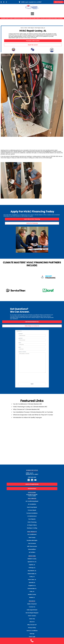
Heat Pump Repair (32, 502)
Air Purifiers (32, 547)
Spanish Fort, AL (32, 557)
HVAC (26, 28)
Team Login (32, 632)
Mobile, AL (32, 593)
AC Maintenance (32, 511)
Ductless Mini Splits (32, 536)
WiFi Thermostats (32, 541)
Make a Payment (32, 599)
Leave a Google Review (32, 479)
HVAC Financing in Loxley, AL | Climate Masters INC (30, 402)
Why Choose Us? (32, 620)
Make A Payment (59, 2)
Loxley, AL (32, 572)
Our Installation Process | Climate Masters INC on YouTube (33, 407)
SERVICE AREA (32, 551)
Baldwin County (32, 554)
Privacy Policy (32, 623)
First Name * (21, 329)
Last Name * (21, 333)
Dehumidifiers (32, 544)
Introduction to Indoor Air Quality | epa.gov (28, 413)
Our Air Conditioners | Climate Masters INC (28, 399)
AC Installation (32, 499)
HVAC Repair (31, 28)
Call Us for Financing (32, 223)
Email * (20, 342)
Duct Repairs (32, 514)
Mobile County (32, 590)
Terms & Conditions (32, 626)
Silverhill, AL (32, 578)
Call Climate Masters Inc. (32, 317)
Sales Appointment (32, 605)
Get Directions (32, 484)
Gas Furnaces (32, 538)
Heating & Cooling (32, 523)
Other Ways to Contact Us (32, 321)
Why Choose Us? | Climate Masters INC (27, 404)
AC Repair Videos (32, 520)
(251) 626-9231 (32, 472)
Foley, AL (32, 587)
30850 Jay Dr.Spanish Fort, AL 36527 (32, 469)
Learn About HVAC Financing (32, 219)
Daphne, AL (32, 560)
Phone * (20, 338)
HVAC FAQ (32, 614)
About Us (32, 617)
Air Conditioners (32, 530)
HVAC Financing (32, 517)
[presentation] (32, 373)
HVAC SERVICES (32, 494)
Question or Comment (22, 347)
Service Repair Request (32, 608)
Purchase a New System (33, 41)
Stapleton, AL (32, 581)
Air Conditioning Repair (32, 496)
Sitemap (32, 629)
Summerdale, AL (32, 584)
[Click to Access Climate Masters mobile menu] (32, 14)
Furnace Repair (32, 505)
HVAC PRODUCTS (32, 527)
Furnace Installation (32, 508)
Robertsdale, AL (32, 569)
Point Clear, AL (32, 575)
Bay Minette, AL (32, 566)
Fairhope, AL (32, 563)
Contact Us (32, 602)
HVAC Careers (32, 611)
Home (22, 28)
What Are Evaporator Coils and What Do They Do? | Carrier (33, 410)
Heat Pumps (32, 533)
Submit (32, 379)
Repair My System (33, 45)
